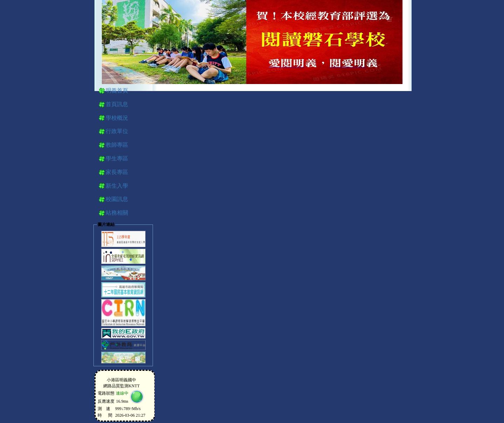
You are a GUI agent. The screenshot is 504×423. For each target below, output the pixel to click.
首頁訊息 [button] (117, 104)
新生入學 (117, 186)
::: (390, 20)
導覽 (399, 21)
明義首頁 (117, 91)
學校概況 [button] (117, 118)
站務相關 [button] (117, 213)
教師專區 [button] (117, 145)
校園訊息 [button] (117, 199)
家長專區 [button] (117, 172)
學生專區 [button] (117, 158)
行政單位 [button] (117, 131)
